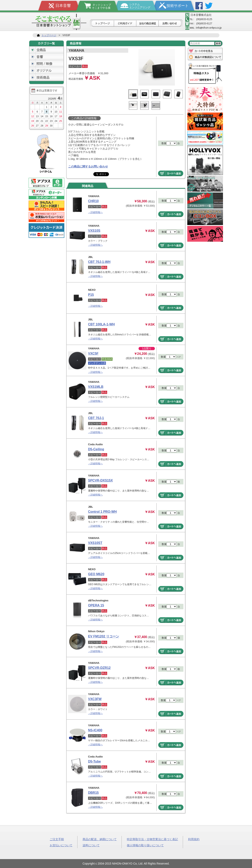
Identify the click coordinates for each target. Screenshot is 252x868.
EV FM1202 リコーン (104, 636)
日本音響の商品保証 (148, 24)
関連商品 (88, 186)
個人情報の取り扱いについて (145, 845)
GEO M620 (96, 574)
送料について (91, 845)
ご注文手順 (57, 839)
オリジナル (46, 71)
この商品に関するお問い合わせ (88, 166)
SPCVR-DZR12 (99, 668)
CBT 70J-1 (96, 418)
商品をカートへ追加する (171, 173)
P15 (91, 295)
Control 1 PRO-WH (102, 512)
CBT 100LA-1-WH (101, 324)
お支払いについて (61, 845)
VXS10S (94, 231)
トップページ (102, 24)
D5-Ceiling (96, 449)
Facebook (199, 6)
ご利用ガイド (125, 24)
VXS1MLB (96, 387)
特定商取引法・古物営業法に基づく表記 (152, 839)
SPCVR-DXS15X (100, 480)
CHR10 (93, 201)
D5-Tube (94, 761)
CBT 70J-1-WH (99, 262)
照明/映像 (46, 64)
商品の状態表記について (205, 57)
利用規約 (194, 839)
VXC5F (93, 354)
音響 (46, 57)
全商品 (46, 50)
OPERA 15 (96, 605)
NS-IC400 (95, 730)
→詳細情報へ (95, 212)
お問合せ (170, 24)
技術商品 (46, 77)
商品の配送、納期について (100, 839)
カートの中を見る (205, 50)
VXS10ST (95, 543)
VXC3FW (95, 699)
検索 (218, 43)
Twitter (209, 6)
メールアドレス (204, 28)
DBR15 (93, 793)
